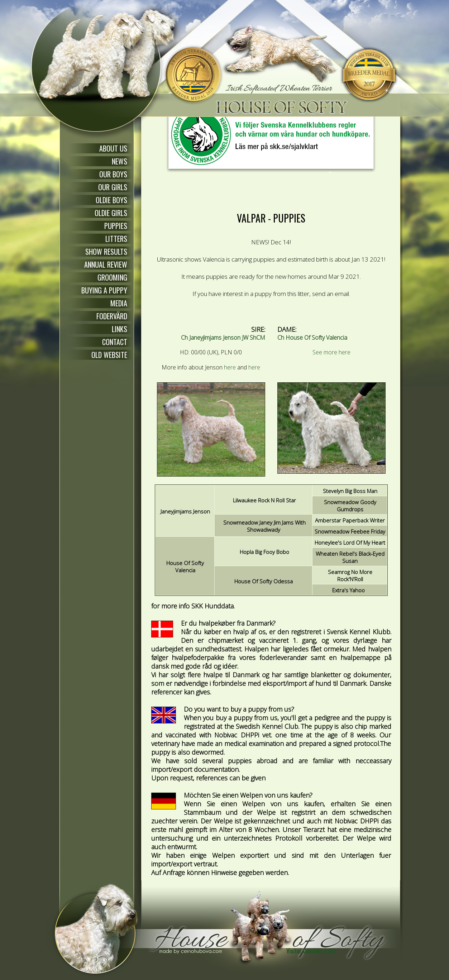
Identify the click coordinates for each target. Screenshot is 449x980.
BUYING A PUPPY (104, 290)
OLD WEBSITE (109, 355)
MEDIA (119, 303)
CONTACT (115, 342)
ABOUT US (113, 148)
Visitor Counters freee (311, 951)
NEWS (120, 161)
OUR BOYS (113, 174)
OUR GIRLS (113, 187)
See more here (331, 352)
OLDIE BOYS (111, 200)
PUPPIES (116, 226)
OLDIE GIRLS (111, 213)
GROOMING (112, 277)
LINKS (120, 329)
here (230, 367)
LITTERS (116, 239)
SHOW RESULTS (106, 252)
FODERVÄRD (112, 316)
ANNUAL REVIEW (106, 264)
